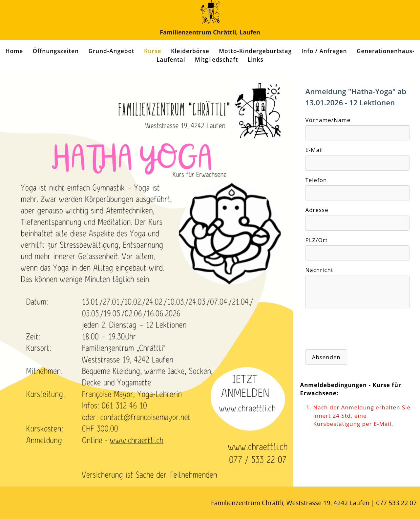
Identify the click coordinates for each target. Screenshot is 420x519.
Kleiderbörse (190, 51)
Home (14, 51)
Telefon (316, 180)
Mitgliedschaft (216, 60)
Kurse (153, 51)
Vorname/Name (328, 120)
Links (256, 60)
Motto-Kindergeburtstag (255, 51)
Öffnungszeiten (56, 51)
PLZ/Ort (317, 240)
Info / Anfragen (324, 51)
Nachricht (319, 270)
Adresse (317, 210)
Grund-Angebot (112, 51)
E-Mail (314, 150)
